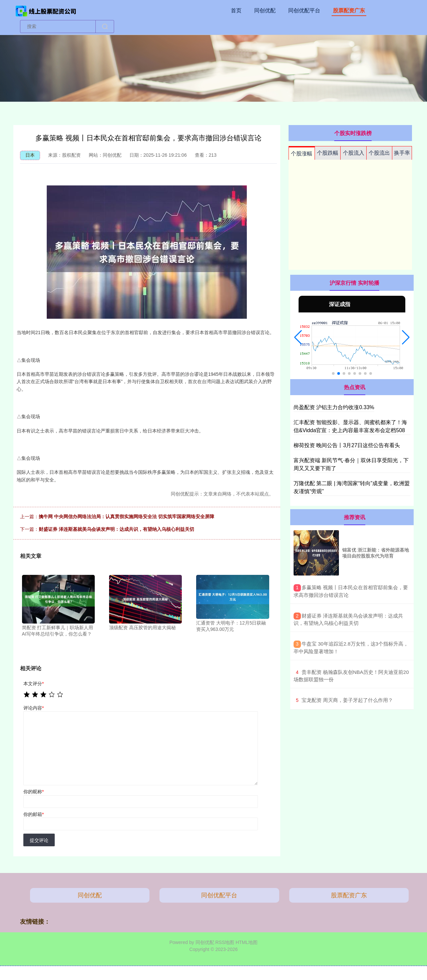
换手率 (402, 153)
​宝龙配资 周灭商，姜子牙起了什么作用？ (347, 700)
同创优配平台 (304, 11)
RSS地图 (225, 942)
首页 (236, 11)
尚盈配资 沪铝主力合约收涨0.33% (334, 407)
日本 (30, 155)
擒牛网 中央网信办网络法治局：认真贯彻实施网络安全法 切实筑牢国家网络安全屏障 (126, 517)
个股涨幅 (302, 154)
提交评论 (39, 840)
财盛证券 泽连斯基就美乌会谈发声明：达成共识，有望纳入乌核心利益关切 (116, 529)
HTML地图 (247, 942)
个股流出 (379, 153)
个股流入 (354, 153)
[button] (298, 337)
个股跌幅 (328, 153)
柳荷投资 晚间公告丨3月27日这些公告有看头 (347, 445)
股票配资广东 (349, 11)
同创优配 (265, 11)
